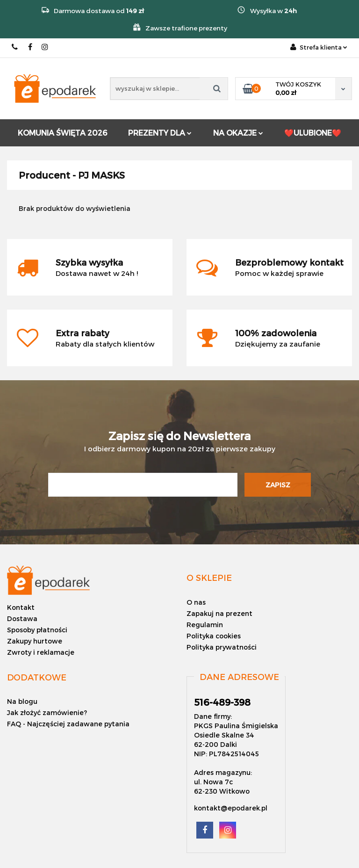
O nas (196, 602)
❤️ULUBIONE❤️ (313, 133)
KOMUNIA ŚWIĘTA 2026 (62, 133)
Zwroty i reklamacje (41, 652)
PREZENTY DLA (160, 133)
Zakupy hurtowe (35, 641)
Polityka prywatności (222, 647)
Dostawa (22, 618)
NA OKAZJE (238, 133)
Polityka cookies (214, 636)
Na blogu (22, 701)
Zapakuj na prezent (219, 613)
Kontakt (21, 607)
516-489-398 (15, 47)
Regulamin (205, 625)
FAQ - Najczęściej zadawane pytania (68, 724)
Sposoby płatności (37, 630)
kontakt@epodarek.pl (231, 808)
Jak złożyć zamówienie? (47, 712)
